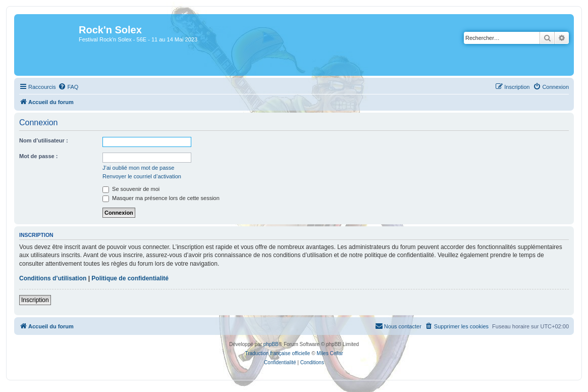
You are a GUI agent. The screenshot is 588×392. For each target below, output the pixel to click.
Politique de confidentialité (130, 278)
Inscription (35, 300)
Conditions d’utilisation (53, 278)
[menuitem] (68, 87)
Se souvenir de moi (131, 189)
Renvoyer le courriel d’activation (142, 176)
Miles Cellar (330, 353)
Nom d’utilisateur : (44, 140)
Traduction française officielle (277, 353)
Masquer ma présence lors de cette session (161, 198)
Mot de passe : (38, 156)
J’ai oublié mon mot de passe (138, 168)
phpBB (271, 344)
